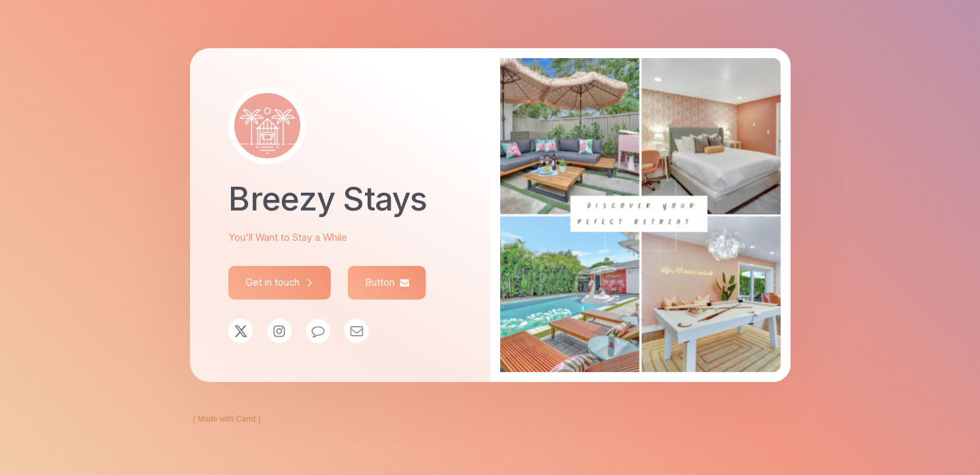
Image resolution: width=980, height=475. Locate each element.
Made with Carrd (227, 419)
